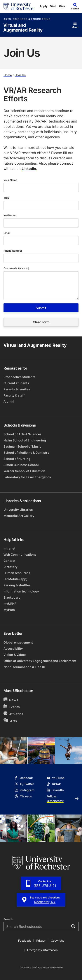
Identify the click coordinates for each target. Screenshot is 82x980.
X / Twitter (24, 784)
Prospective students (19, 377)
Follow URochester (63, 799)
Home (8, 75)
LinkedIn (29, 169)
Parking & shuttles (17, 585)
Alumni (9, 401)
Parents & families (17, 389)
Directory (10, 567)
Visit (53, 6)
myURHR (10, 604)
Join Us (20, 75)
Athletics (13, 714)
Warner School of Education (24, 471)
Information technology (21, 591)
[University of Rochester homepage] (19, 6)
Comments (16, 268)
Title (7, 198)
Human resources (17, 573)
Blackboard (12, 597)
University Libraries (18, 510)
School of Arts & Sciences (23, 434)
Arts (10, 721)
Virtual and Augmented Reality (23, 28)
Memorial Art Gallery (19, 516)
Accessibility (13, 648)
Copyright (57, 941)
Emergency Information (42, 950)
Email (7, 233)
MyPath (9, 610)
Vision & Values (15, 655)
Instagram (24, 790)
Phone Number (13, 251)
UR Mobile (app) (16, 579)
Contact (9, 561)
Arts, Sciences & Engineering (27, 19)
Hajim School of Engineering (25, 440)
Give (62, 6)
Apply (44, 6)
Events (12, 707)
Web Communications (20, 554)
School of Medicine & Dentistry (26, 453)
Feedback (24, 941)
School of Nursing (17, 459)
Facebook (24, 778)
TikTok (54, 784)
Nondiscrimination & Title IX (24, 667)
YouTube (56, 778)
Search (8, 919)
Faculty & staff (14, 395)
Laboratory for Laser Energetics (27, 477)
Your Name (11, 180)
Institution (10, 215)
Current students (16, 383)
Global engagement (18, 642)
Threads (23, 796)
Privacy (41, 941)
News (11, 700)
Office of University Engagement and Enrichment (40, 661)
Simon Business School (21, 465)
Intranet (9, 548)
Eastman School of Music (22, 446)
